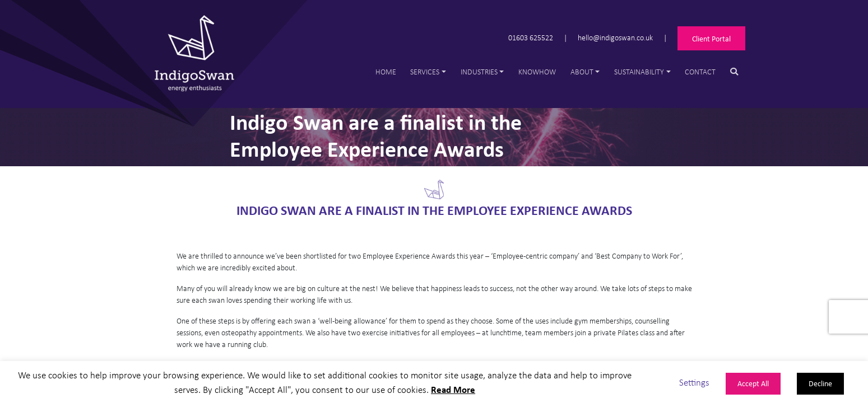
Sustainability (639, 71)
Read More (453, 389)
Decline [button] (820, 383)
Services (425, 71)
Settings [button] (694, 382)
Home (386, 71)
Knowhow (537, 71)
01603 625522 (531, 37)
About (582, 71)
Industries (479, 71)
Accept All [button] (753, 383)
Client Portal (711, 38)
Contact (700, 71)
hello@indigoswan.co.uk (615, 37)
